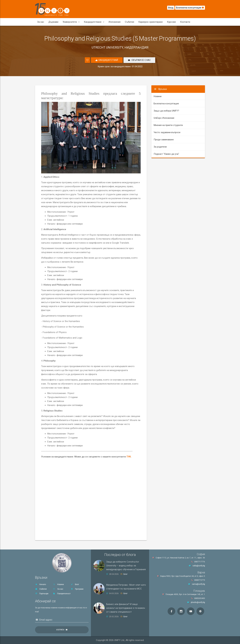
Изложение (115, 22)
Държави (53, 22)
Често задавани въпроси (167, 132)
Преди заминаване (164, 140)
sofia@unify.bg (199, 566)
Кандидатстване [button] (94, 22)
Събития (129, 22)
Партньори (42, 594)
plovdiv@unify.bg (198, 602)
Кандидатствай (107, 60)
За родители (160, 147)
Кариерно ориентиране (151, 22)
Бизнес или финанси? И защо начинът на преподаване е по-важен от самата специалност (126, 608)
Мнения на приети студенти (168, 125)
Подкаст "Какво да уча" (166, 154)
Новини (158, 96)
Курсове (171, 22)
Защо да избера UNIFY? (166, 111)
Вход (171, 8)
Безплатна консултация (190, 8)
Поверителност (62, 594)
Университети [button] (71, 22)
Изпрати (60, 630)
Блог (75, 584)
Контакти (185, 22)
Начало (40, 584)
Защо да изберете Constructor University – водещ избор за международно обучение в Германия (126, 566)
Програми (77, 589)
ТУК (129, 457)
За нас (41, 22)
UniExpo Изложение (164, 118)
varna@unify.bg (198, 584)
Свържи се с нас (139, 60)
